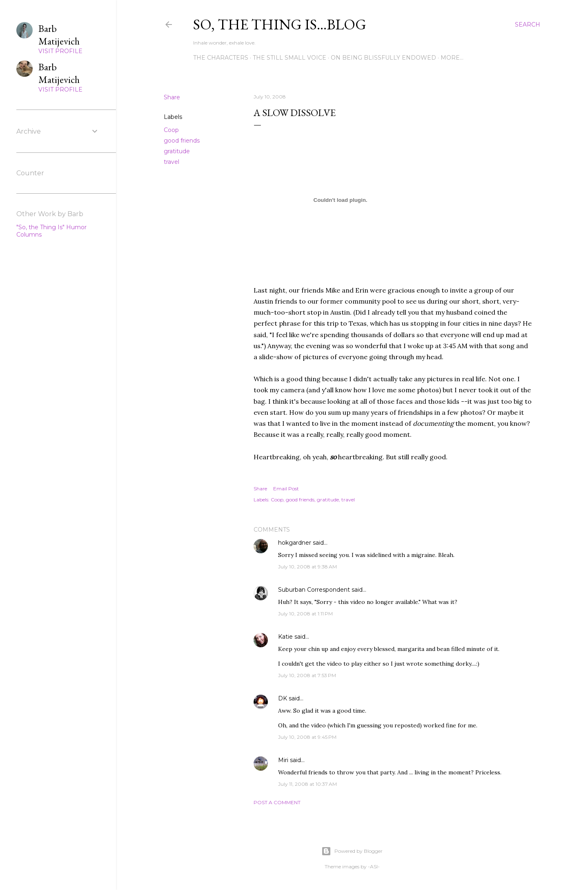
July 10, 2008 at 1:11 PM (305, 614)
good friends (182, 141)
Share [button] (172, 97)
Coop (171, 130)
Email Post (286, 489)
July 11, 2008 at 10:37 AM (307, 784)
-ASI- (374, 867)
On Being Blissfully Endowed (383, 58)
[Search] (528, 25)
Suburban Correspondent (314, 590)
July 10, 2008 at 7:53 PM (307, 675)
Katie (285, 637)
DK (283, 698)
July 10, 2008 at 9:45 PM (307, 737)
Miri (283, 760)
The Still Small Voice (290, 58)
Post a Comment (277, 802)
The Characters (221, 58)
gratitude (177, 151)
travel (171, 162)
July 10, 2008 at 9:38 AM (307, 567)
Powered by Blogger (352, 851)
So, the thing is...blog (280, 24)
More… (452, 58)
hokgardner (295, 543)
